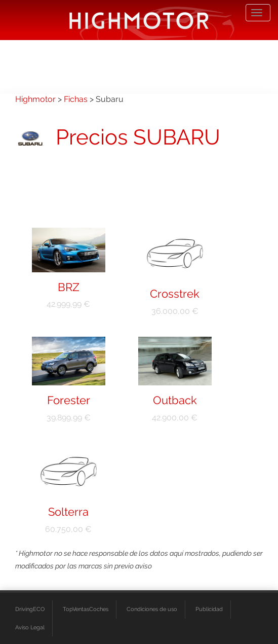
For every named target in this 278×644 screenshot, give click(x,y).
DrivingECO (30, 609)
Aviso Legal (30, 628)
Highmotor (35, 99)
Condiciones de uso (152, 609)
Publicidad (209, 609)
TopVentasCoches (86, 609)
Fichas (76, 99)
